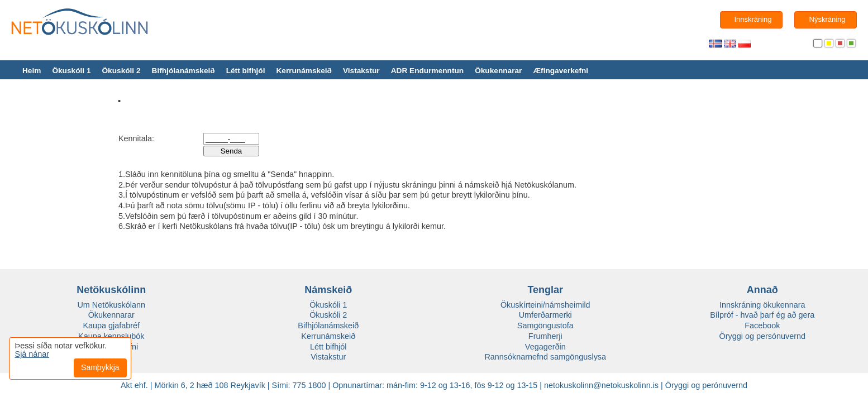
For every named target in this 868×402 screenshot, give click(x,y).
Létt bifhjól (246, 71)
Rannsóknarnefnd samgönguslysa (545, 357)
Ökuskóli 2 (121, 71)
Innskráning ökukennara (762, 305)
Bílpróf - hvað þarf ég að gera (762, 315)
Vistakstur (361, 71)
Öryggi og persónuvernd (762, 336)
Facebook (762, 326)
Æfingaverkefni (561, 71)
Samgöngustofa (545, 326)
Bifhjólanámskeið (183, 71)
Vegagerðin (545, 347)
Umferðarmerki (545, 315)
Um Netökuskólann (111, 305)
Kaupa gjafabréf (111, 326)
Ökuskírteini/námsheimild (545, 305)
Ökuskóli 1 (71, 71)
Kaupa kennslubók (111, 336)
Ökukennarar (498, 71)
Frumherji (545, 336)
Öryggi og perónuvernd (706, 385)
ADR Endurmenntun (427, 71)
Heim (32, 71)
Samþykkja (100, 367)
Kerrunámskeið (304, 71)
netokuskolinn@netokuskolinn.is (601, 385)
